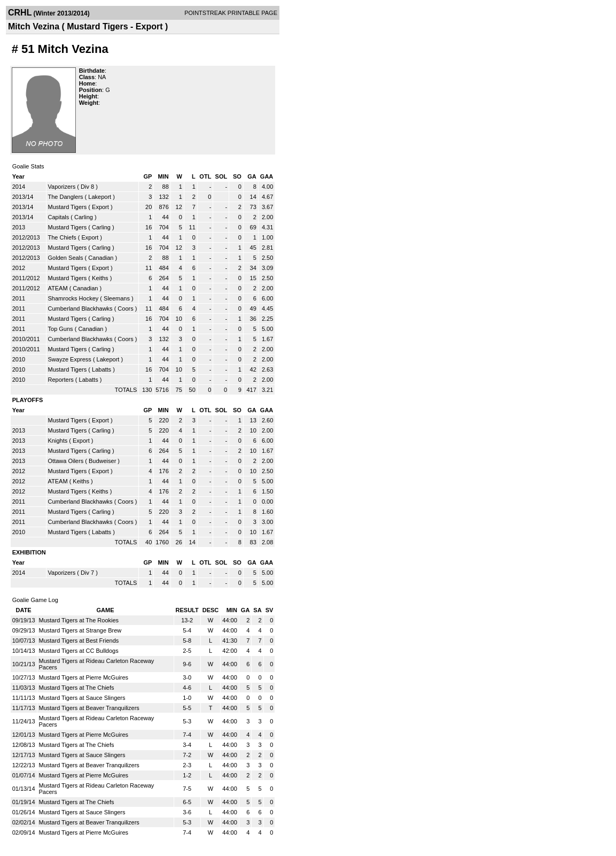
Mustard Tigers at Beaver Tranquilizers (89, 708)
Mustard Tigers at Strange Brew (80, 630)
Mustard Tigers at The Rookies (79, 620)
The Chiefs (62, 237)
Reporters (61, 380)
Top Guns (61, 329)
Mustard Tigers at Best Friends (79, 641)
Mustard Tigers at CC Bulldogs (79, 651)
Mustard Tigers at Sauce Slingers (82, 698)
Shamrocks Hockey (73, 298)
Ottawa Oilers (66, 461)
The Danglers (66, 197)
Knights (58, 441)
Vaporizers (62, 187)
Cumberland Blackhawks (80, 309)
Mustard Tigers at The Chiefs (77, 688)
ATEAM (58, 288)
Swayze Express (70, 359)
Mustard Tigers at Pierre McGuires (84, 677)
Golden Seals (66, 258)
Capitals (59, 217)
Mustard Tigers (68, 207)
